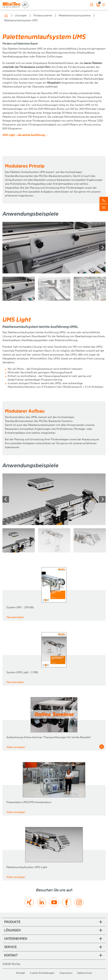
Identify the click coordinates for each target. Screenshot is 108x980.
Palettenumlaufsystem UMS (21, 20)
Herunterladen (15, 617)
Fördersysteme (43, 15)
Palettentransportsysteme (75, 15)
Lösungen (21, 15)
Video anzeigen (16, 747)
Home (6, 16)
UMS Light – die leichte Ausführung (24, 135)
